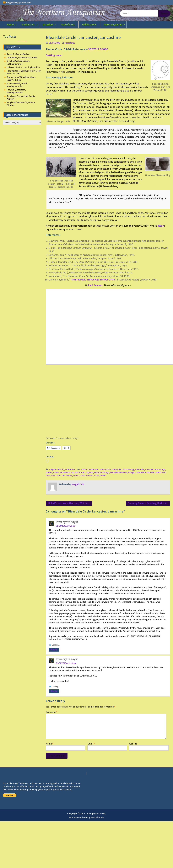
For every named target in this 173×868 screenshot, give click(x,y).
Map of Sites (68, 25)
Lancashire (70, 469)
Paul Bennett (95, 285)
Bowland (149, 469)
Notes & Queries (113, 25)
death (56, 473)
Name (50, 744)
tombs (103, 476)
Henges (131, 473)
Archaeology (128, 469)
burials (49, 473)
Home (10, 25)
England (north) (57, 469)
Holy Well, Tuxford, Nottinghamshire (23, 67)
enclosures (80, 473)
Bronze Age (160, 469)
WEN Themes (97, 817)
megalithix (70, 43)
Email (91, 744)
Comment (52, 712)
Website (133, 744)
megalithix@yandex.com (19, 3)
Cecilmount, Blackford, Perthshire (22, 58)
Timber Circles (92, 476)
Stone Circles (79, 476)
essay (161, 226)
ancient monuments (90, 469)
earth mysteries (67, 473)
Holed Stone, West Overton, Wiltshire (69, 503)
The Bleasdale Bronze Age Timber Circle (93, 280)
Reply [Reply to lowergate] (54, 649)
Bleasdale (140, 469)
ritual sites (56, 476)
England (89, 473)
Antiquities (28, 25)
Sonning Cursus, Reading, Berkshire (148, 503)
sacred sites (67, 476)
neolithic (151, 473)
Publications (89, 25)
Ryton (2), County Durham (18, 54)
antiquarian (105, 469)
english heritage (102, 473)
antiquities (117, 469)
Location (48, 25)
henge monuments (118, 473)
